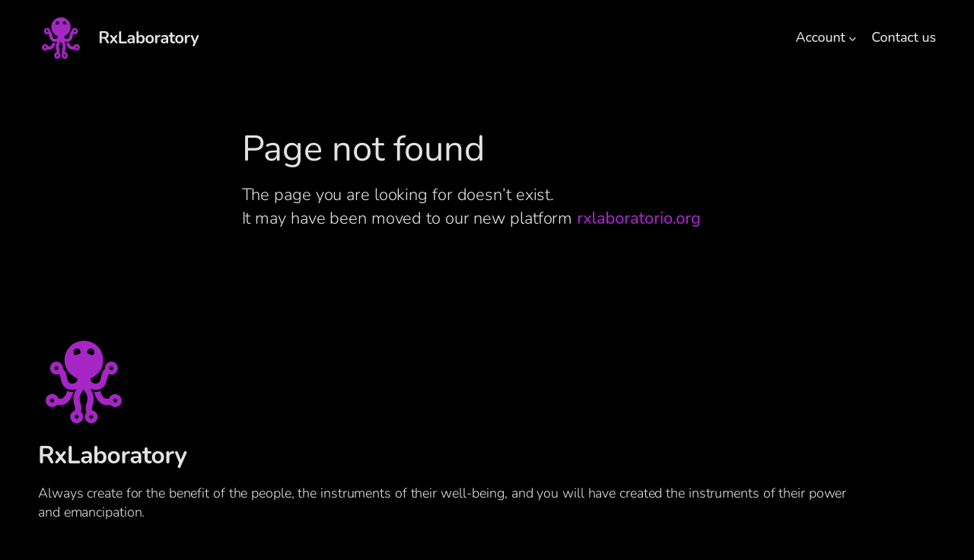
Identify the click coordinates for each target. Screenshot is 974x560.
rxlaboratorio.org (638, 218)
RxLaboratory (148, 38)
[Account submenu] (853, 38)
